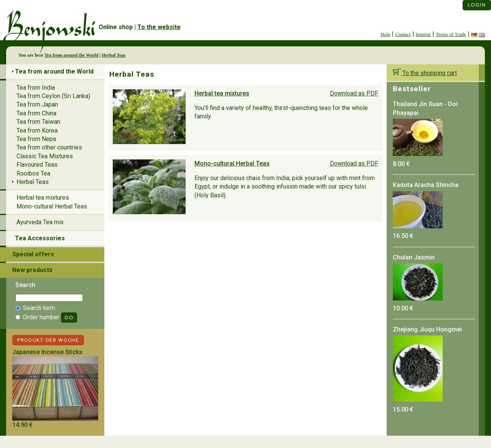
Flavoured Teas (37, 165)
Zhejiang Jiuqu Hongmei (427, 329)
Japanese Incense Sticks (47, 352)
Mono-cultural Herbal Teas (232, 163)
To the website (159, 27)
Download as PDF (354, 93)
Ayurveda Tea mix (40, 222)
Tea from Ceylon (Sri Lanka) (53, 96)
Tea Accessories (40, 238)
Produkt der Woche (48, 340)
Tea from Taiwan (38, 122)
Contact (403, 34)
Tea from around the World (72, 55)
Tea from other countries (49, 147)
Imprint (423, 34)
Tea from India (36, 88)
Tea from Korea (37, 130)
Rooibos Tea (33, 173)
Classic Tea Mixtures (45, 156)
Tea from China (36, 113)
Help (385, 34)
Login (477, 5)
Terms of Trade (451, 34)
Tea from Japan (37, 104)
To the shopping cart (425, 73)
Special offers (33, 254)
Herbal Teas (114, 55)
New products (32, 270)
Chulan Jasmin (414, 257)
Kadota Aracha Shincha (426, 185)
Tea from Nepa (36, 139)
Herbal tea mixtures (222, 93)
